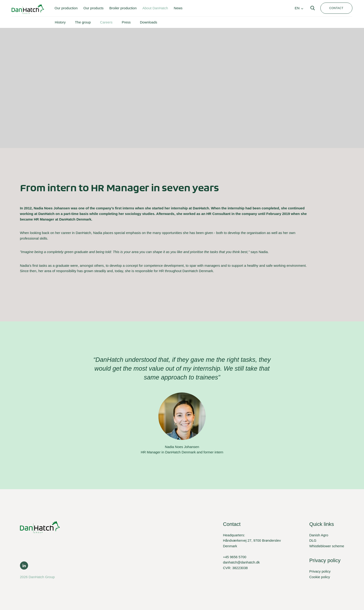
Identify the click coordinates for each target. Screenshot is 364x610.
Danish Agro (319, 535)
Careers (106, 22)
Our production (66, 8)
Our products (93, 8)
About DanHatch (155, 8)
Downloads (149, 22)
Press (126, 22)
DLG (313, 540)
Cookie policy (320, 577)
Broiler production (123, 8)
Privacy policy (320, 571)
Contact (336, 8)
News (178, 8)
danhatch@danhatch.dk (241, 562)
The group (83, 22)
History (60, 22)
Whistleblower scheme (327, 546)
